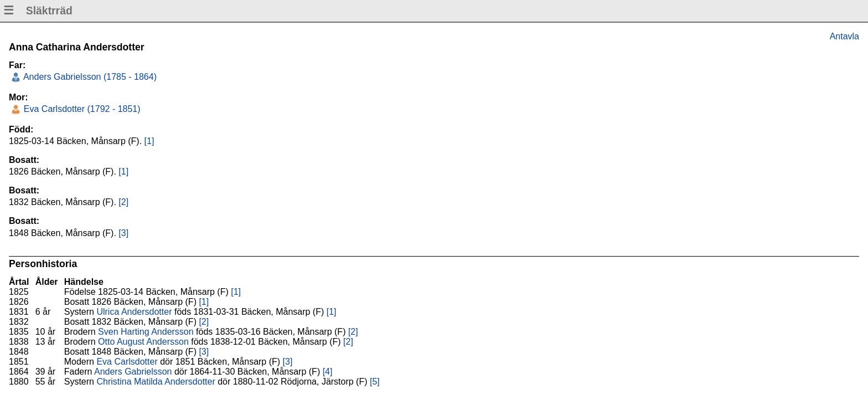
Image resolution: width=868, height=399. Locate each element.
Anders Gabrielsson (133, 372)
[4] (328, 372)
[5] (375, 382)
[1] (149, 141)
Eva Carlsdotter (127, 362)
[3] (123, 233)
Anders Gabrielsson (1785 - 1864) (89, 77)
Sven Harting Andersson (146, 332)
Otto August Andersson (143, 342)
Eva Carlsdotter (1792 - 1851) (81, 109)
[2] (123, 202)
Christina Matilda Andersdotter (156, 382)
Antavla (844, 36)
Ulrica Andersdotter (134, 312)
